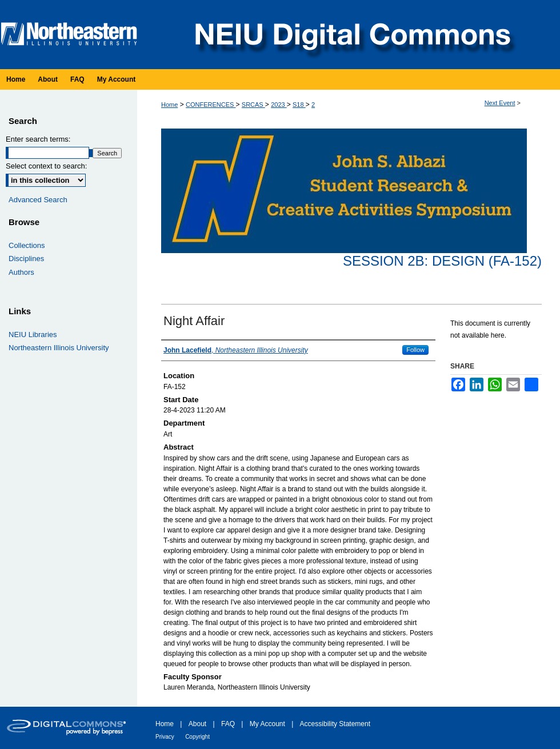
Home (169, 105)
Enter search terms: (38, 139)
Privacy (165, 737)
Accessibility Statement (335, 724)
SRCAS (253, 105)
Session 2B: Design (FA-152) (442, 261)
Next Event (500, 103)
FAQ (228, 724)
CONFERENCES (211, 105)
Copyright (197, 737)
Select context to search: (46, 166)
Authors (21, 272)
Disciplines (26, 259)
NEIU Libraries (33, 335)
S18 (299, 105)
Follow (415, 350)
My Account (267, 724)
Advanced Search (38, 200)
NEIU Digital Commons (351, 35)
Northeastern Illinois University (59, 348)
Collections (27, 245)
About (197, 724)
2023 (279, 105)
